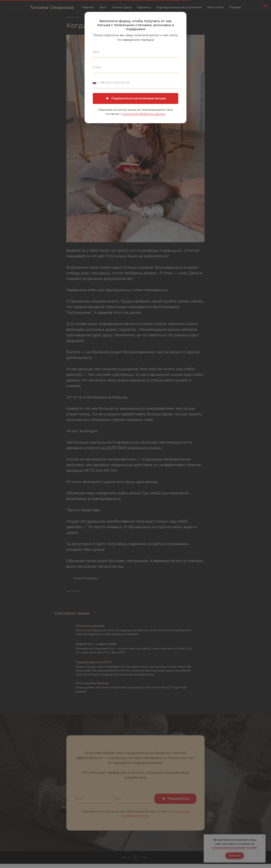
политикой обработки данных (144, 114)
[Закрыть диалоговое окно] (265, 6)
